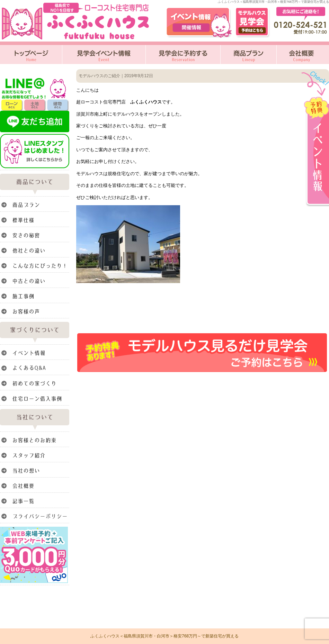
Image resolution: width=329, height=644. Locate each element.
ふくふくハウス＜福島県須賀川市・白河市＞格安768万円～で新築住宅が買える (164, 636)
